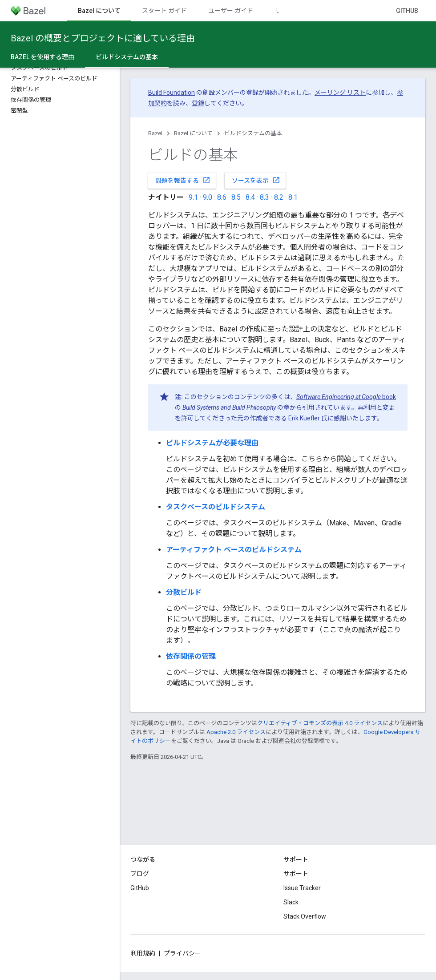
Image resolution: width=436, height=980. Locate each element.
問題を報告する (183, 180)
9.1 (193, 197)
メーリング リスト (340, 93)
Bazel (155, 133)
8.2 (279, 197)
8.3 (264, 197)
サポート (296, 874)
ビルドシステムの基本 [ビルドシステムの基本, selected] (127, 57)
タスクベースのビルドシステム (216, 507)
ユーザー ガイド (231, 11)
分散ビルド (184, 592)
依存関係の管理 (191, 656)
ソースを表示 (256, 180)
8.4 (250, 197)
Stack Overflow (305, 916)
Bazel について (193, 133)
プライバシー (182, 953)
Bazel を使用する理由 (42, 57)
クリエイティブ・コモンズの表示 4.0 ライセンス (320, 723)
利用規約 (143, 953)
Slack (291, 902)
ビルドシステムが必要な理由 (212, 443)
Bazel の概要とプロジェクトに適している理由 (103, 38)
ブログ (140, 874)
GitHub (407, 11)
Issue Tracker (302, 888)
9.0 (208, 197)
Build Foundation (172, 93)
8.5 (236, 197)
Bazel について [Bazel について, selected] (99, 11)
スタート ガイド (164, 11)
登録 (198, 103)
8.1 (293, 197)
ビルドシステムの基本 (253, 133)
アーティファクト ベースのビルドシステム (234, 550)
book (346, 397)
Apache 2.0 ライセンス (236, 732)
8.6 (222, 197)
